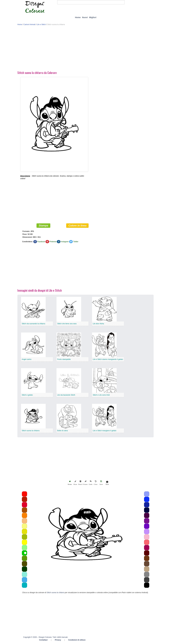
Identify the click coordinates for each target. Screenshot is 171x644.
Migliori (93, 17)
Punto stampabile (64, 359)
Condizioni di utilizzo (77, 640)
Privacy (58, 640)
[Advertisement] (85, 49)
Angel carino (27, 359)
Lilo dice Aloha (98, 324)
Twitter (76, 242)
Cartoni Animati (29, 24)
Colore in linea (77, 226)
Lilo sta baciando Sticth (66, 395)
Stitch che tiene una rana (67, 324)
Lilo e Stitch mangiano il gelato (105, 431)
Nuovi (85, 17)
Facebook (41, 242)
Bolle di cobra (63, 431)
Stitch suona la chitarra (31, 431)
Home (78, 17)
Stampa (43, 226)
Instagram (65, 242)
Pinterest (53, 242)
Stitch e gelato (27, 395)
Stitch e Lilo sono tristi (101, 395)
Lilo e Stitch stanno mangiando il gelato (108, 359)
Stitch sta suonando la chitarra (33, 324)
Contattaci (43, 640)
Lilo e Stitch (41, 24)
